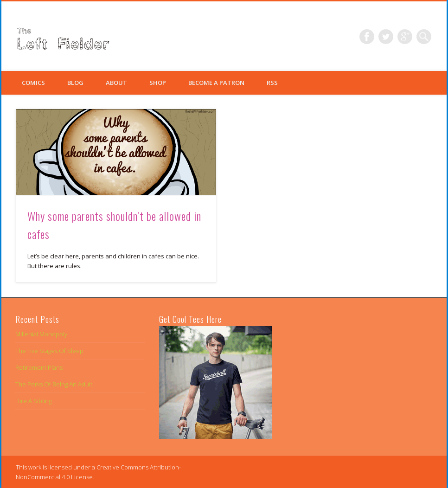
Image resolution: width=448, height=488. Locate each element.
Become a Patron (216, 83)
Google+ (405, 37)
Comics (33, 83)
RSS (272, 83)
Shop (158, 83)
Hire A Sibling (33, 401)
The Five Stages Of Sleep (49, 351)
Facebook (367, 37)
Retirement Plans (39, 367)
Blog (75, 83)
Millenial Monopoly (41, 334)
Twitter (386, 37)
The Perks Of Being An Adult (54, 384)
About (116, 83)
